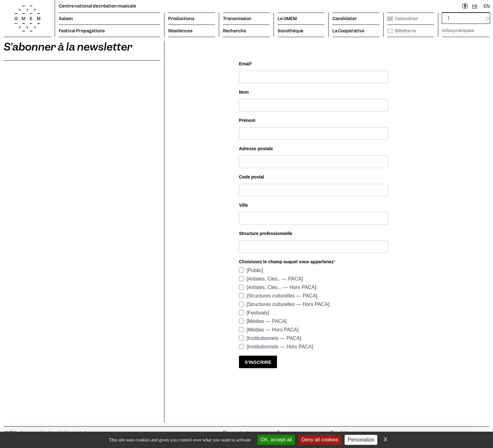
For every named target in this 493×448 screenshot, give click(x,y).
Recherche (235, 31)
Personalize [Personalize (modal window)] (361, 440)
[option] (487, 6)
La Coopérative (348, 31)
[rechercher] (466, 18)
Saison (66, 19)
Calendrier (403, 19)
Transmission (237, 19)
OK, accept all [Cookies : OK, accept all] (276, 440)
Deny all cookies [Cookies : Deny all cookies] (320, 440)
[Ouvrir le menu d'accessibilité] (465, 6)
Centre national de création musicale (97, 6)
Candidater (345, 19)
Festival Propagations (82, 31)
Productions (181, 19)
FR (475, 6)
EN (487, 6)
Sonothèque (291, 31)
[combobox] (475, 6)
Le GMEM (287, 19)
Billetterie (402, 31)
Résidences (180, 31)
